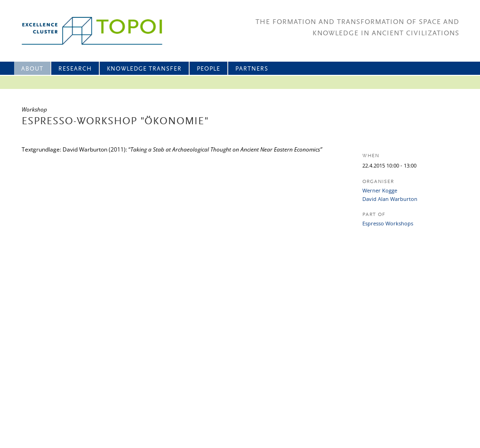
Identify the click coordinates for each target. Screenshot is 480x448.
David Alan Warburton (390, 199)
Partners (252, 69)
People (208, 69)
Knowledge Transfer (144, 69)
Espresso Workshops (388, 223)
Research (75, 69)
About (32, 69)
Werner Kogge (380, 190)
